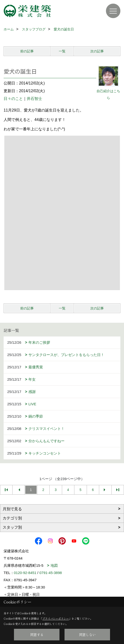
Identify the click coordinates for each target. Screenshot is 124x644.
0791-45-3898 (50, 573)
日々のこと (13, 99)
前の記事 (27, 51)
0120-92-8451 (25, 573)
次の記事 (97, 51)
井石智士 (34, 99)
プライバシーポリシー (56, 618)
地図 (54, 565)
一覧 (62, 51)
